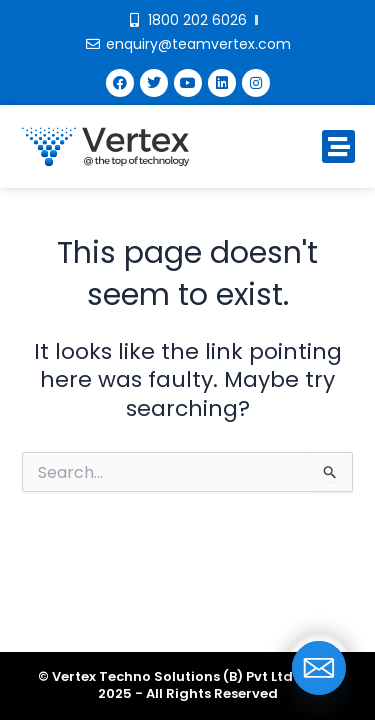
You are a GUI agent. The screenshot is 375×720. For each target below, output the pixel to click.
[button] (338, 146)
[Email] (319, 668)
